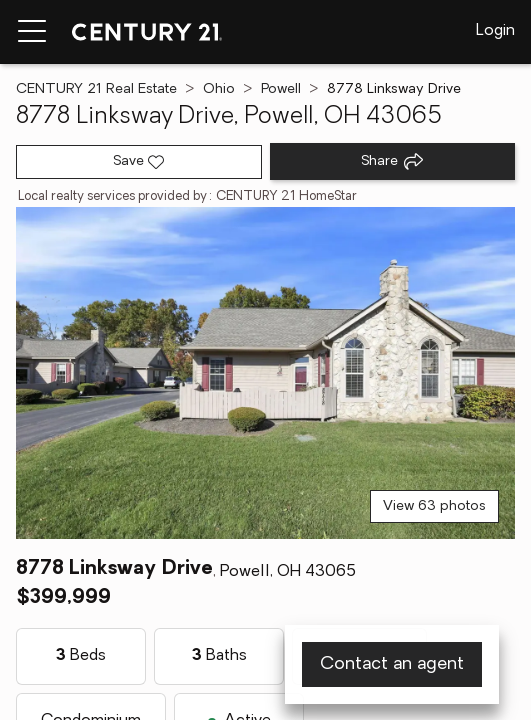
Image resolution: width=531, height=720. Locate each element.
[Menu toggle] (32, 32)
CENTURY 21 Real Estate (96, 89)
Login (495, 31)
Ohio (219, 89)
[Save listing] (139, 162)
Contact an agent (392, 664)
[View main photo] (265, 373)
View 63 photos (434, 506)
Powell (281, 89)
